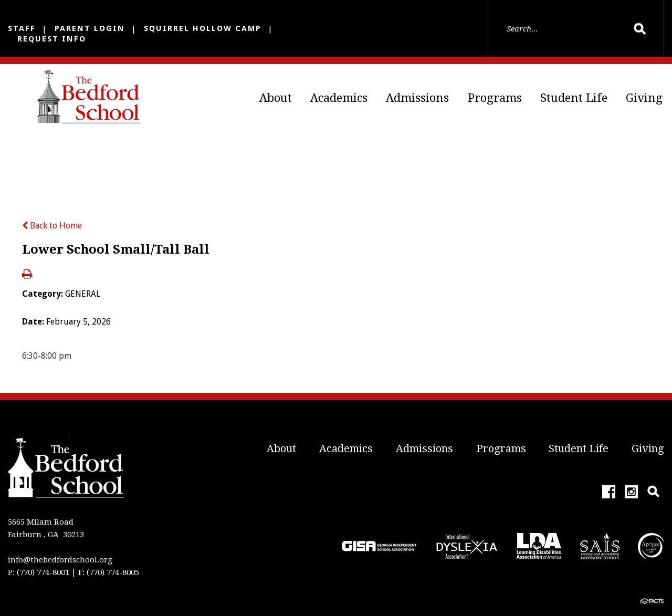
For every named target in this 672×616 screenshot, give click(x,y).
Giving (644, 98)
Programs (495, 98)
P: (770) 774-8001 (39, 572)
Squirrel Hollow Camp (203, 28)
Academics (339, 98)
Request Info (52, 39)
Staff (22, 28)
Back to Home (52, 226)
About (276, 98)
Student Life (574, 98)
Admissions (417, 98)
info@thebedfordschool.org (60, 560)
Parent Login (90, 28)
